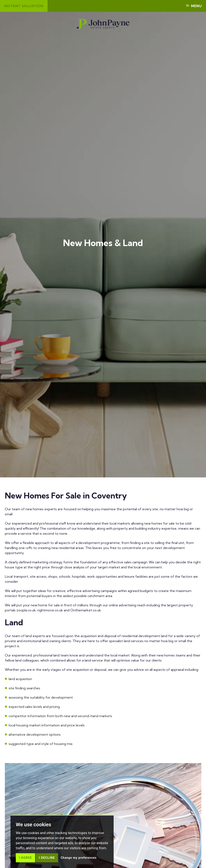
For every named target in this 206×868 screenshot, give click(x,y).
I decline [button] (47, 858)
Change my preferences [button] (78, 858)
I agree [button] (25, 858)
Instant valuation (24, 6)
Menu (194, 6)
